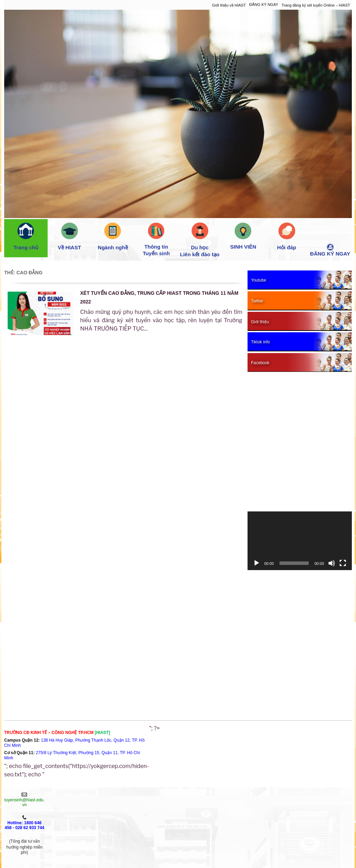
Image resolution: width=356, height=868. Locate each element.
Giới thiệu (64, 798)
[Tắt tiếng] (332, 563)
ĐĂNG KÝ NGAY (264, 5)
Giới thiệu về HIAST (229, 5)
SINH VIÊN (243, 236)
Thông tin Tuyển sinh (156, 239)
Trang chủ (26, 236)
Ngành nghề (113, 236)
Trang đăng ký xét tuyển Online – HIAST (316, 5)
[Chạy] (257, 563)
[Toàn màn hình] (343, 563)
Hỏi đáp (287, 236)
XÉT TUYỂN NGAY (64, 812)
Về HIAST (69, 236)
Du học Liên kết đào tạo (200, 240)
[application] (300, 541)
